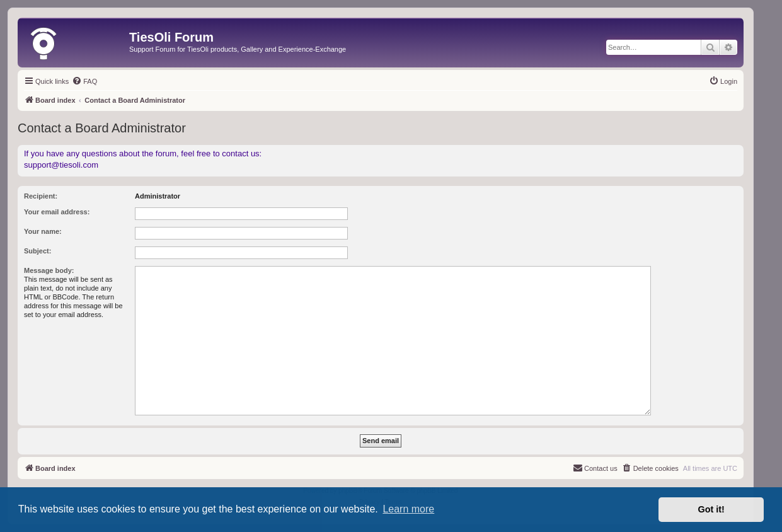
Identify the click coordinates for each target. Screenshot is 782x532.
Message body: (49, 270)
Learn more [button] (408, 509)
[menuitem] (84, 81)
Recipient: (41, 196)
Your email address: (57, 212)
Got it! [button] (711, 509)
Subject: (37, 251)
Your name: (43, 231)
